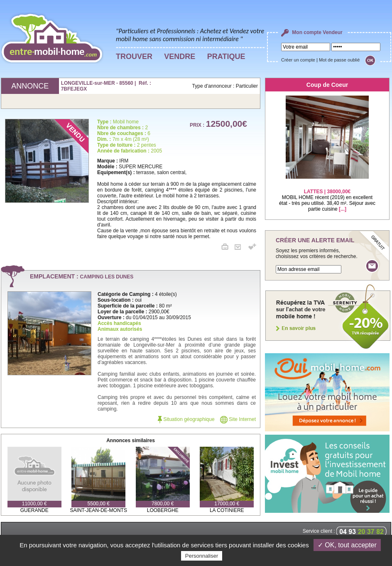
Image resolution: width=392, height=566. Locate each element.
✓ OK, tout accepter (347, 545)
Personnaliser (202, 556)
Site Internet (238, 419)
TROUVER (134, 57)
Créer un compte (298, 60)
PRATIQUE (226, 57)
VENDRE (180, 57)
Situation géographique (186, 419)
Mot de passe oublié (339, 60)
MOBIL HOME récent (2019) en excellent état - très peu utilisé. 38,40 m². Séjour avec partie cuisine (327, 195)
